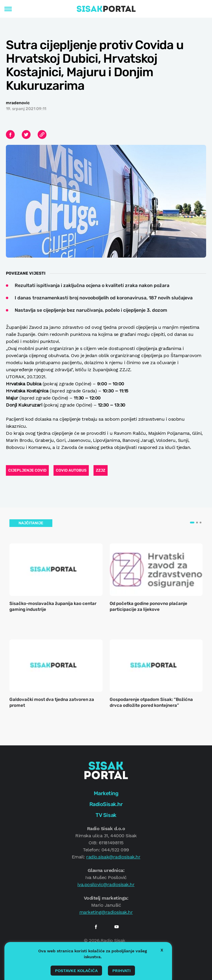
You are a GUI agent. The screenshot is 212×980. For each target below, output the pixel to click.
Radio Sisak (113, 940)
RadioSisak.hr (106, 804)
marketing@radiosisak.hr (106, 912)
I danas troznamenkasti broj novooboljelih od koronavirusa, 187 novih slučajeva (104, 298)
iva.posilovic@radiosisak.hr (106, 884)
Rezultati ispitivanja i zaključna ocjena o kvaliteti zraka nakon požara (92, 285)
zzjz (101, 470)
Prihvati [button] (121, 971)
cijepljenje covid (27, 470)
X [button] (162, 950)
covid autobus (71, 470)
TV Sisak (106, 815)
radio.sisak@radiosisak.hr (113, 857)
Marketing (106, 793)
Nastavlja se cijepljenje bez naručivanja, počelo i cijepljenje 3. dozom (91, 310)
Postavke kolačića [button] (76, 971)
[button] (192, 523)
